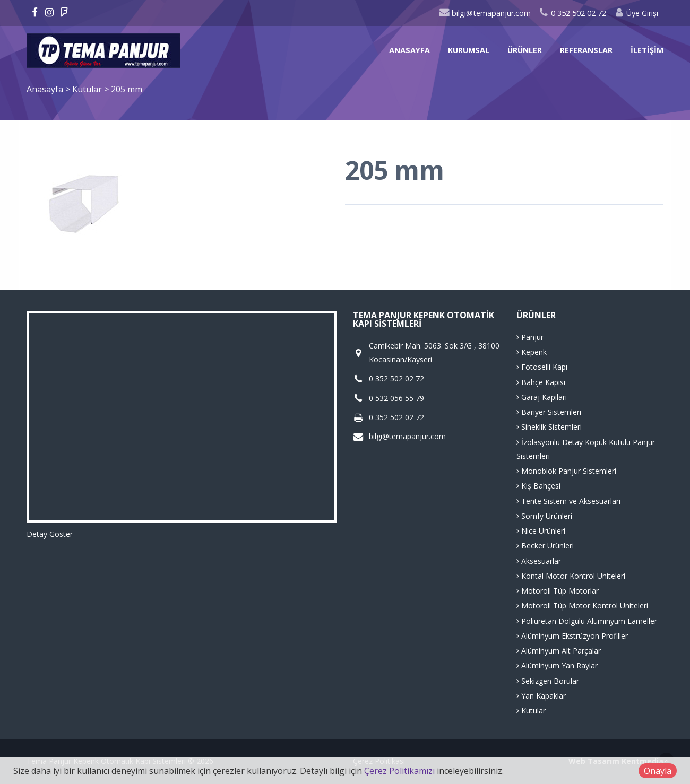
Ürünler (525, 50)
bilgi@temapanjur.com (485, 13)
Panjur (530, 337)
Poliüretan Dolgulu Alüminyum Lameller (587, 621)
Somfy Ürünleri (544, 516)
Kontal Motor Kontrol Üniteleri (571, 576)
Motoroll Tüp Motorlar (558, 591)
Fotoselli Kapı (542, 367)
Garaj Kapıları (542, 397)
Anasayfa (409, 50)
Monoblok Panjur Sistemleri (566, 471)
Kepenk (532, 352)
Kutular (88, 89)
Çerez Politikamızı (399, 771)
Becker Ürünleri (545, 546)
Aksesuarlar (539, 561)
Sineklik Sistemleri (549, 427)
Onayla (658, 771)
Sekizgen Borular (548, 681)
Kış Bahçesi (538, 486)
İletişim (647, 50)
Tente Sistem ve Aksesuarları (568, 501)
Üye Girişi (636, 13)
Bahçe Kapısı (541, 382)
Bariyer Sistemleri (549, 412)
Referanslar (586, 50)
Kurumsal (469, 50)
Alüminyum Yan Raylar (557, 665)
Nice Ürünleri (541, 531)
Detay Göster (50, 534)
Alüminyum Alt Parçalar (559, 651)
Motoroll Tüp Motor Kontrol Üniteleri (582, 606)
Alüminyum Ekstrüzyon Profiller (572, 636)
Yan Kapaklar (541, 696)
